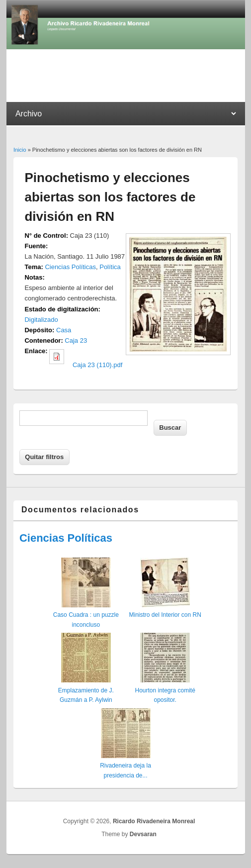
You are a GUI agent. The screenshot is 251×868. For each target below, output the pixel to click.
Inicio (20, 150)
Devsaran (143, 834)
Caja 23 (76, 340)
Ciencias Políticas (70, 267)
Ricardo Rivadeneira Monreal (154, 821)
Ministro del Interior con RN (165, 615)
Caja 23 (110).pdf (97, 365)
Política (110, 267)
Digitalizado (41, 320)
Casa (64, 330)
